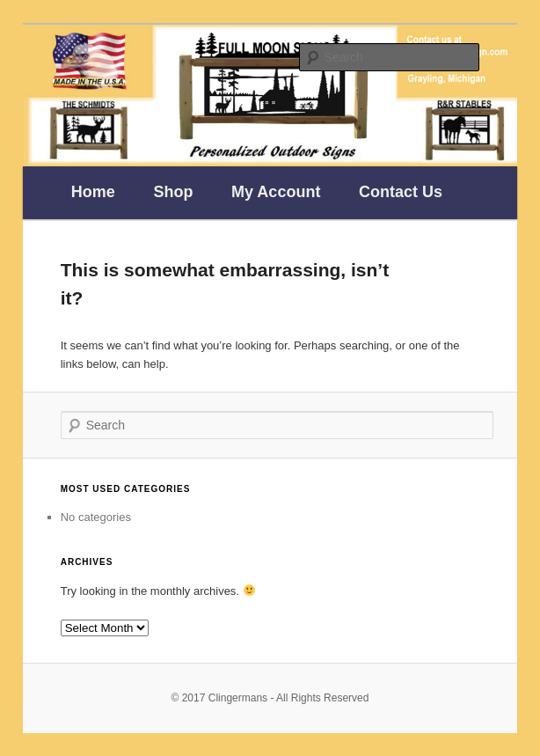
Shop (173, 192)
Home (93, 192)
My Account (276, 192)
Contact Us (401, 192)
